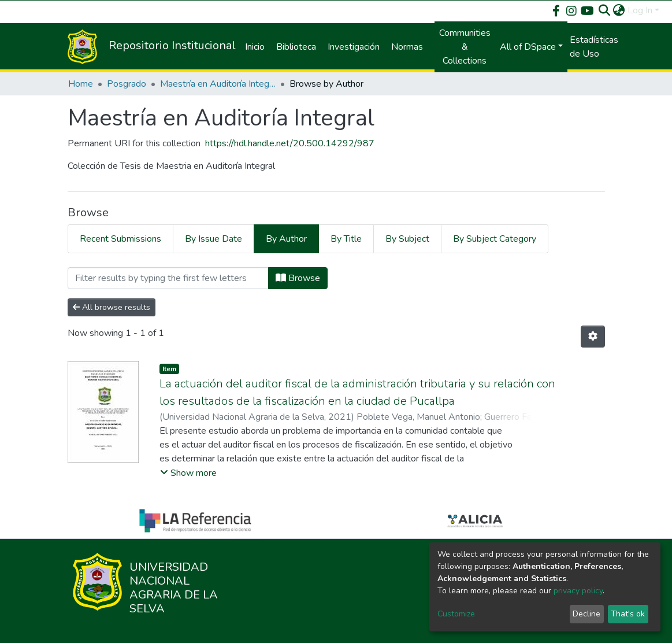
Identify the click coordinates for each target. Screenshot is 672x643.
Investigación (354, 47)
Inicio (255, 47)
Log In (640, 10)
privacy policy (578, 591)
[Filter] (168, 278)
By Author (286, 239)
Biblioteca (296, 47)
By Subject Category (495, 239)
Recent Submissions (120, 239)
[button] (619, 10)
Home (81, 84)
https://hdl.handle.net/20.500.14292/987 (290, 143)
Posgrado (127, 84)
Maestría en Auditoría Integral (218, 84)
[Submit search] (605, 10)
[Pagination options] (593, 337)
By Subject (407, 239)
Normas (407, 47)
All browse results (112, 307)
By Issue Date (214, 239)
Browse (298, 278)
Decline (586, 614)
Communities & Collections (465, 47)
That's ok (628, 614)
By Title (346, 239)
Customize (456, 614)
